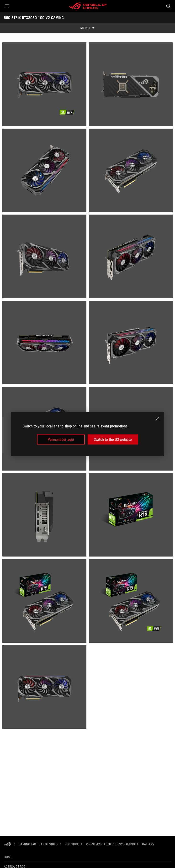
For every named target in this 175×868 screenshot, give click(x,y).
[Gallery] (148, 844)
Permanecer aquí (61, 439)
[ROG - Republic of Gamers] (88, 6)
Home (8, 857)
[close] (157, 419)
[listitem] (44, 84)
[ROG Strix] (72, 844)
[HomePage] (8, 845)
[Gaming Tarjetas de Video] (38, 844)
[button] (7, 6)
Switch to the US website (113, 439)
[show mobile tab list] (87, 28)
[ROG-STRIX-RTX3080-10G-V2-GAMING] (110, 844)
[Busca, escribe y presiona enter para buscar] (168, 6)
